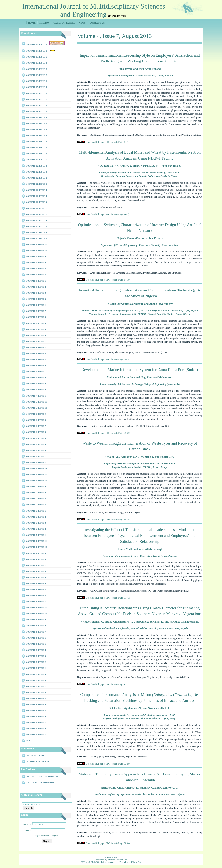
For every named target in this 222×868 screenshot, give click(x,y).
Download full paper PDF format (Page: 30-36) (108, 520)
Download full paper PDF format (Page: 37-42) (108, 598)
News (82, 23)
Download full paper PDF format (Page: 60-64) (108, 843)
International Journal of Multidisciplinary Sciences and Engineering (94, 10)
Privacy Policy (111, 857)
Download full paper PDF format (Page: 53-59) (108, 764)
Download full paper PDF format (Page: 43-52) (108, 684)
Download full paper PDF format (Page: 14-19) (108, 280)
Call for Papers (64, 23)
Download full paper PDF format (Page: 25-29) (108, 433)
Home (32, 23)
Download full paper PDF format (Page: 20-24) (108, 359)
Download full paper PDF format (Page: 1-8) (107, 142)
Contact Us (97, 23)
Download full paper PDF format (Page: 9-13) (107, 214)
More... (30, 741)
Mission (44, 23)
